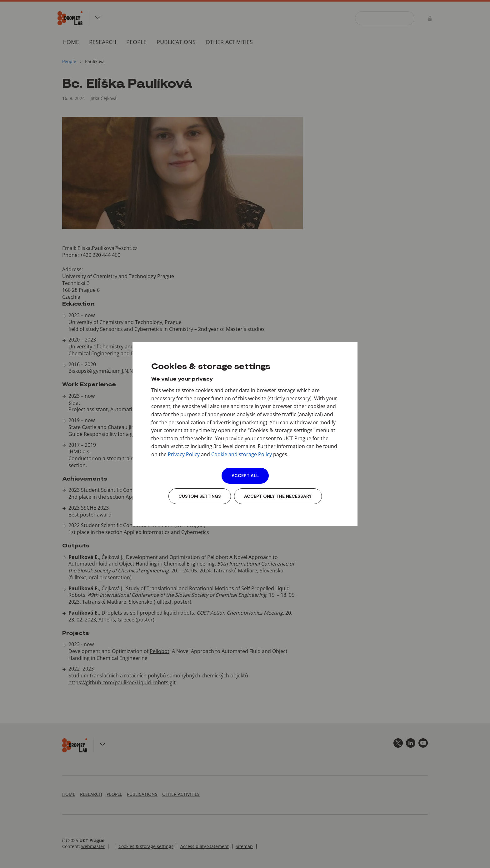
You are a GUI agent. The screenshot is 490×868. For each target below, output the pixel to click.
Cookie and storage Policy (242, 454)
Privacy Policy (184, 454)
